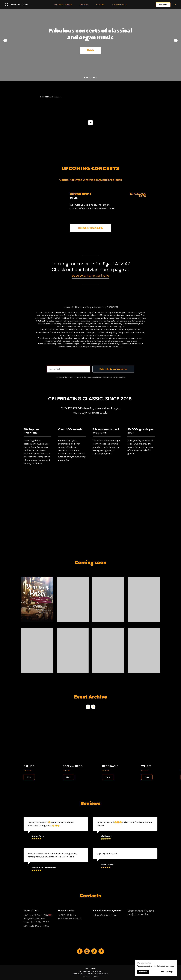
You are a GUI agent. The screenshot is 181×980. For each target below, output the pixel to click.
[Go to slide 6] (96, 77)
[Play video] (90, 123)
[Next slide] (176, 40)
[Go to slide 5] (94, 77)
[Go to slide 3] (89, 77)
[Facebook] (80, 951)
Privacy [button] (117, 377)
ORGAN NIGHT (81, 194)
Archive (84, 5)
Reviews (100, 5)
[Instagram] (87, 951)
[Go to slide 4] (92, 77)
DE (175, 5)
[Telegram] (101, 951)
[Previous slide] (5, 40)
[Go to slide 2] (87, 77)
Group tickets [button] (120, 5)
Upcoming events (63, 5)
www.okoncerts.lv (90, 275)
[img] (50, 213)
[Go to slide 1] (85, 77)
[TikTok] (94, 951)
